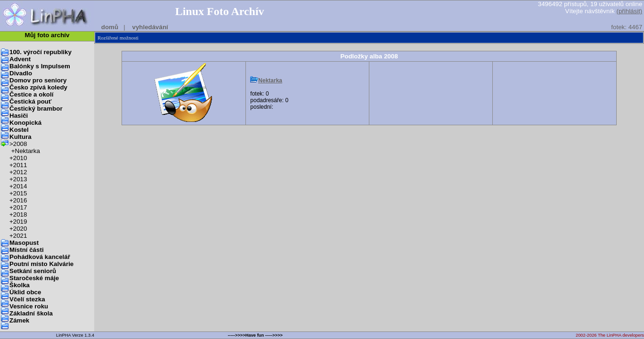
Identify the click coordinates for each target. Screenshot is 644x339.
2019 (20, 222)
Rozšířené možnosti (118, 38)
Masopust (24, 243)
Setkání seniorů (33, 271)
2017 (20, 207)
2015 (20, 193)
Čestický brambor (36, 109)
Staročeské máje (34, 278)
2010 (20, 158)
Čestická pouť (30, 101)
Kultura (20, 137)
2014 (20, 186)
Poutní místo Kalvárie (41, 264)
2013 (20, 179)
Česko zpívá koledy (38, 87)
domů (110, 27)
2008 (20, 144)
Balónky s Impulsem (40, 66)
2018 (20, 214)
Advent (20, 59)
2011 (20, 165)
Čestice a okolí (31, 94)
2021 (20, 236)
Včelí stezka (27, 299)
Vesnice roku (29, 306)
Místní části (27, 250)
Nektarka (28, 151)
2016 (20, 200)
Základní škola (31, 313)
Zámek (19, 320)
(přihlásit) (629, 11)
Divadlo (21, 73)
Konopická (25, 123)
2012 (20, 172)
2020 (20, 229)
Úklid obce (25, 292)
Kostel (19, 130)
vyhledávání (150, 27)
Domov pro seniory (38, 80)
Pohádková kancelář (40, 257)
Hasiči (19, 116)
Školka (20, 285)
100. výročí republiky (41, 52)
